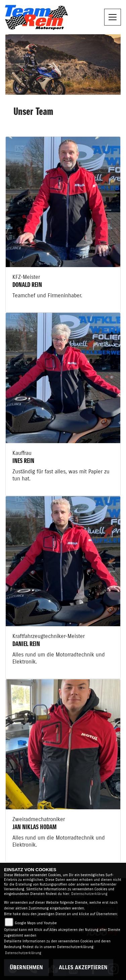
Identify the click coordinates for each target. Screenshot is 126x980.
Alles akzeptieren (83, 968)
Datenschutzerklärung (89, 894)
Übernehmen (26, 968)
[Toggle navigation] (113, 17)
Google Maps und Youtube (36, 923)
